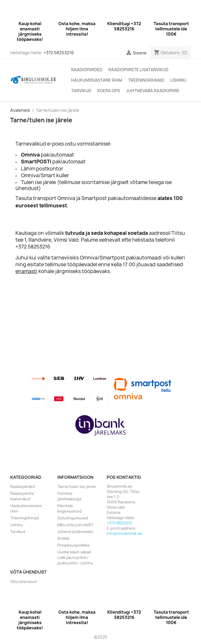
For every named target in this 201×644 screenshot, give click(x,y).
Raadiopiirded (87, 70)
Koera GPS (109, 91)
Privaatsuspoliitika (73, 545)
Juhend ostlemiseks (75, 532)
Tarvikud (81, 91)
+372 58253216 (59, 53)
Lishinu (178, 80)
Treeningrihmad (146, 80)
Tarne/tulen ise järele (77, 487)
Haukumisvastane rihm (97, 80)
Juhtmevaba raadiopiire (153, 91)
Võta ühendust (24, 582)
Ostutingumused (73, 518)
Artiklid (63, 538)
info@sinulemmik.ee (125, 533)
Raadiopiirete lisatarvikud (138, 70)
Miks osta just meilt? (75, 525)
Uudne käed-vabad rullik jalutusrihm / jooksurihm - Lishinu (75, 557)
